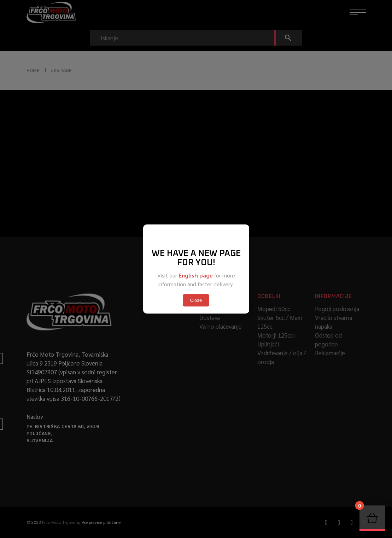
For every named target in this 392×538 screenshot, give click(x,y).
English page (196, 275)
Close (196, 300)
